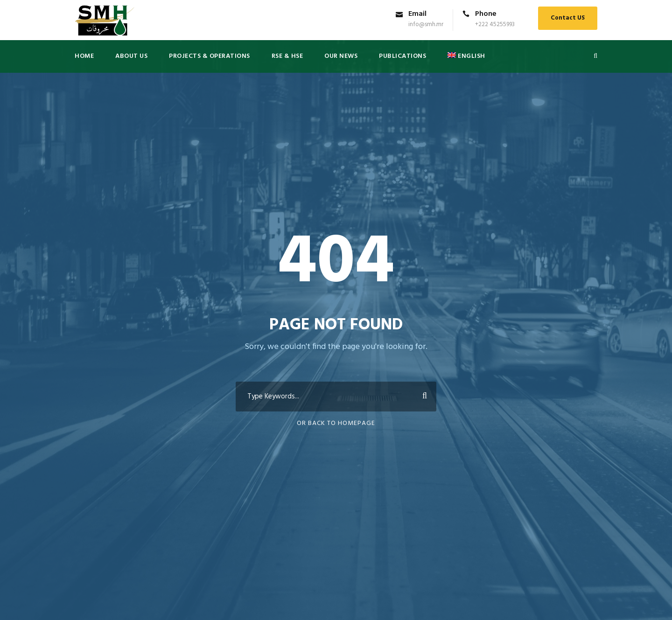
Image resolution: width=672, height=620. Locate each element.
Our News (341, 56)
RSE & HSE (287, 56)
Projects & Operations (210, 56)
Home (84, 56)
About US (131, 56)
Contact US (568, 18)
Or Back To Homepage (336, 423)
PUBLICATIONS (402, 56)
